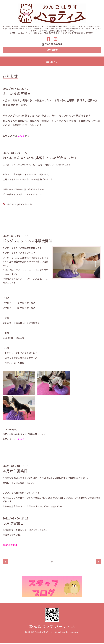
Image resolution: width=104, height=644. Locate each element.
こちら (21, 136)
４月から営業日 (15, 472)
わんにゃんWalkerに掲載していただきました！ (40, 158)
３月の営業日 (13, 524)
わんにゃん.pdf (13, 205)
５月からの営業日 (17, 94)
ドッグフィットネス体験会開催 (27, 242)
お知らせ (10, 77)
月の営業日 (12, 546)
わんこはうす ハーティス (52, 627)
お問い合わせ (52, 50)
